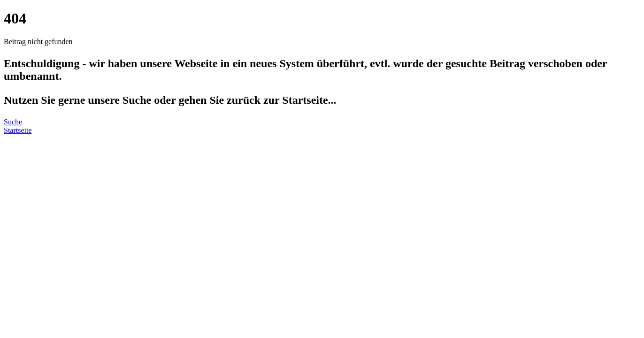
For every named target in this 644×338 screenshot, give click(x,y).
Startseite (18, 130)
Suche (13, 122)
